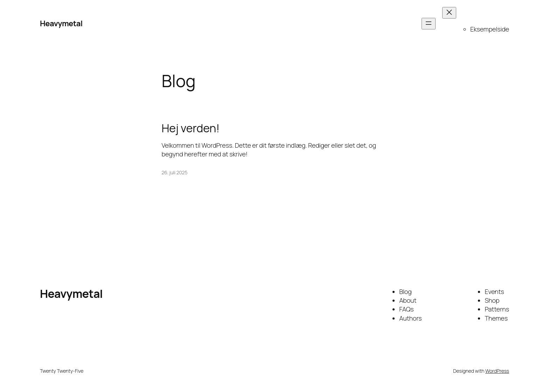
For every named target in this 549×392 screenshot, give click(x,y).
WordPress (497, 371)
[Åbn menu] (429, 24)
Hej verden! (191, 128)
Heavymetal (61, 23)
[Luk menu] (449, 13)
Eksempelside (490, 29)
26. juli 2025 (175, 172)
